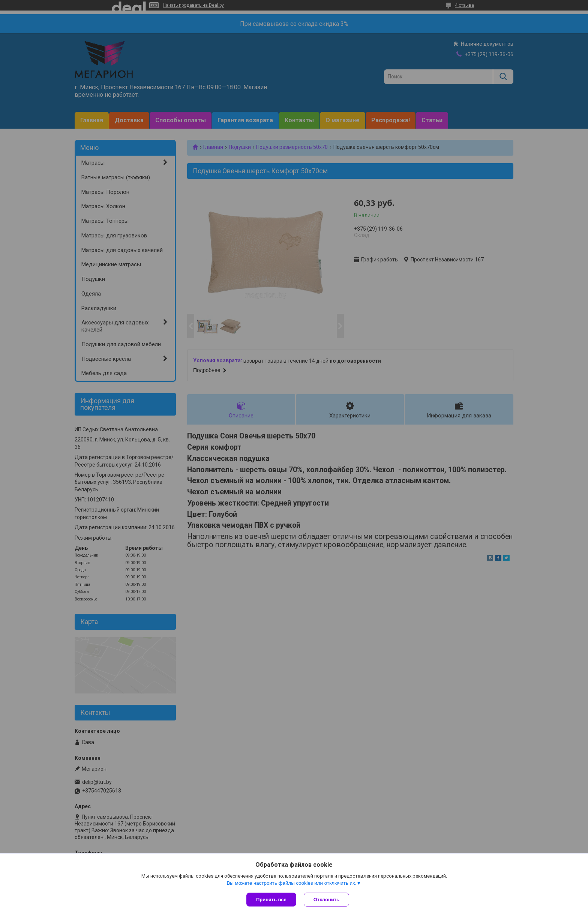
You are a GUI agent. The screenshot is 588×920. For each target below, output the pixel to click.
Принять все (271, 900)
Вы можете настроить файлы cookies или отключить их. (291, 883)
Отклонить (326, 900)
